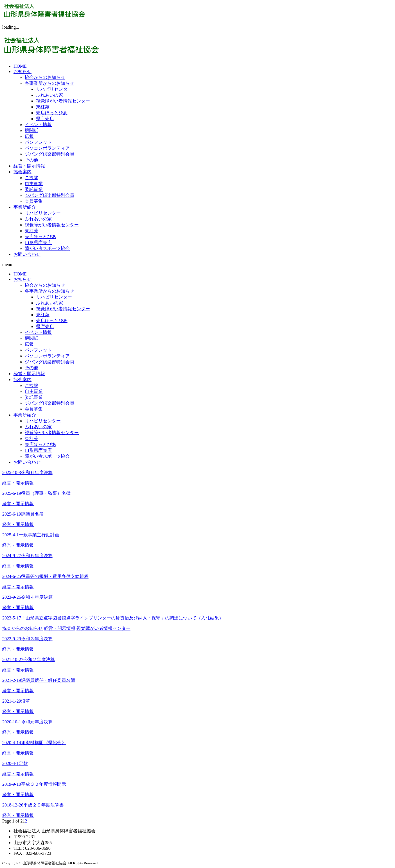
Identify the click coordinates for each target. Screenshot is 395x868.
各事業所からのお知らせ (49, 83)
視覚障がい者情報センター (63, 101)
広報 (29, 136)
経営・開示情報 (29, 166)
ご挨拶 (31, 178)
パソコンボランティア (47, 148)
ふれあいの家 (49, 95)
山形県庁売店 (38, 242)
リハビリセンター (54, 89)
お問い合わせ (27, 254)
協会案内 (22, 172)
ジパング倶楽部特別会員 (49, 154)
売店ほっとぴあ (52, 113)
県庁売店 (45, 119)
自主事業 (34, 184)
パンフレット (38, 142)
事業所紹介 (25, 207)
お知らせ (22, 71)
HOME (20, 66)
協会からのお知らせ (45, 77)
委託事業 (34, 189)
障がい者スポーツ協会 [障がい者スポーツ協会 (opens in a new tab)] (47, 248)
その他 (31, 160)
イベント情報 (38, 125)
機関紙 (31, 130)
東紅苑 (43, 107)
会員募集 (34, 201)
